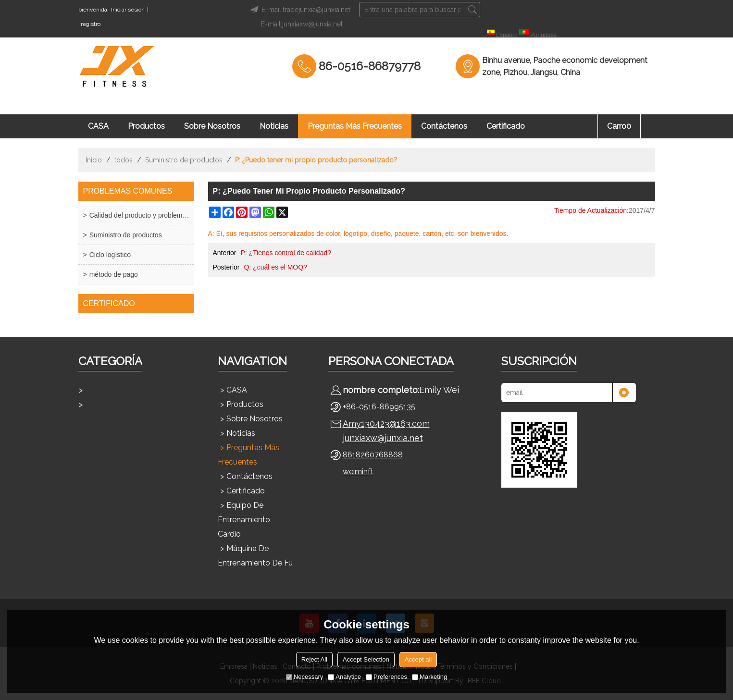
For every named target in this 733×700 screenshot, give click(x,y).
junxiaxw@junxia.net (383, 438)
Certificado (506, 126)
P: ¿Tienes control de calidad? (286, 253)
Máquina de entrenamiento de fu (255, 556)
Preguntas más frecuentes (355, 126)
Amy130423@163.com (386, 424)
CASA (98, 126)
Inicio (94, 160)
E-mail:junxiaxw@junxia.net (302, 24)
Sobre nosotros (212, 126)
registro (91, 24)
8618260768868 (373, 455)
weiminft (358, 472)
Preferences (386, 677)
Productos (146, 126)
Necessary (304, 677)
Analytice (344, 677)
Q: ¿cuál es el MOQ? (275, 267)
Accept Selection (366, 659)
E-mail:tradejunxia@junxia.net (299, 10)
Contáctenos (444, 126)
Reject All (314, 659)
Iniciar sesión (128, 10)
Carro (619, 126)
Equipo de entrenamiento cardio (244, 520)
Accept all (418, 659)
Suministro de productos (184, 160)
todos (124, 160)
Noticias (274, 126)
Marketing (429, 677)
